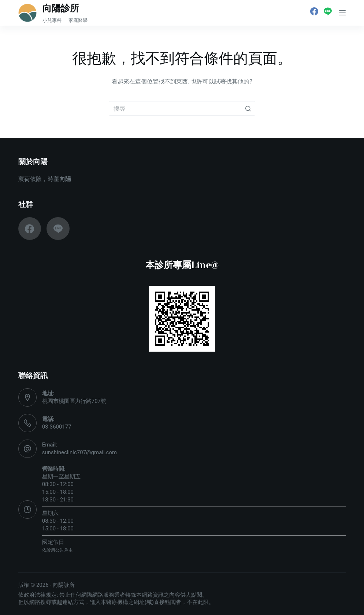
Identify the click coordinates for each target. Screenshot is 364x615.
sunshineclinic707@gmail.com (79, 452)
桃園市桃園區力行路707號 (74, 401)
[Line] (328, 11)
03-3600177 (57, 427)
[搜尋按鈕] (248, 108)
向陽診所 (61, 8)
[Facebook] (314, 11)
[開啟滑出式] (342, 13)
